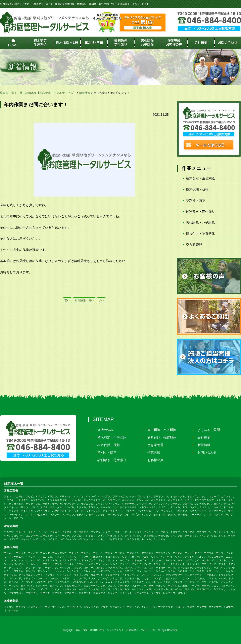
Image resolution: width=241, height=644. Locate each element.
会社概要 (202, 438)
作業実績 (152, 452)
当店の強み (104, 430)
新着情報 (202, 445)
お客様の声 (154, 460)
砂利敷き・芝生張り (200, 211)
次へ (101, 300)
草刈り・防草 (196, 200)
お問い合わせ (205, 452)
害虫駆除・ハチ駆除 (200, 223)
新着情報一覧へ (84, 300)
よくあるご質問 (207, 430)
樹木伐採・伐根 (197, 189)
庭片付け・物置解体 (200, 234)
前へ (67, 300)
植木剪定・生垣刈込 (200, 178)
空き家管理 (194, 245)
